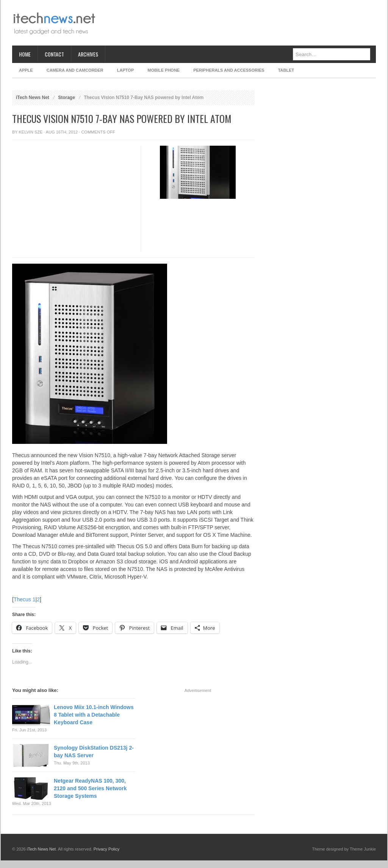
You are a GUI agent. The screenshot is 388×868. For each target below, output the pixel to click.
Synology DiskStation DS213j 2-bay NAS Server (94, 752)
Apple (26, 70)
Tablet (286, 70)
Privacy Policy (106, 849)
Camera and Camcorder (75, 70)
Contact (54, 54)
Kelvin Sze (31, 132)
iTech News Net (33, 97)
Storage (66, 97)
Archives (88, 54)
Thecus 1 (25, 599)
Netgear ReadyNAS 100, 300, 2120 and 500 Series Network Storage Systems (90, 788)
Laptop (125, 70)
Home (25, 54)
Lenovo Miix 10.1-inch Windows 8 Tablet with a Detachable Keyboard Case (94, 715)
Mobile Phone (163, 70)
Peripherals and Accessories (229, 70)
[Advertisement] (238, 23)
